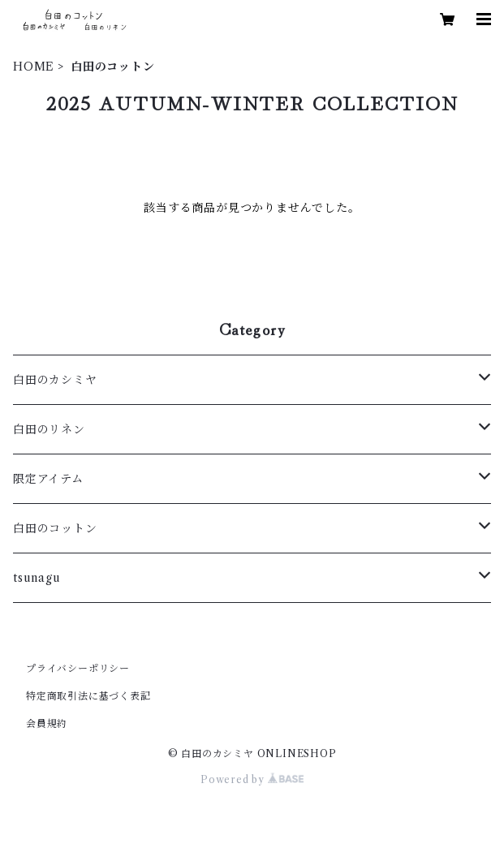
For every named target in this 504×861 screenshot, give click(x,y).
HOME (34, 67)
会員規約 (47, 723)
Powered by (252, 779)
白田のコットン (55, 528)
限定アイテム (48, 479)
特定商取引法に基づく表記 (88, 696)
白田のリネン (49, 429)
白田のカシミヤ (55, 380)
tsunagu (37, 578)
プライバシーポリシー (78, 668)
